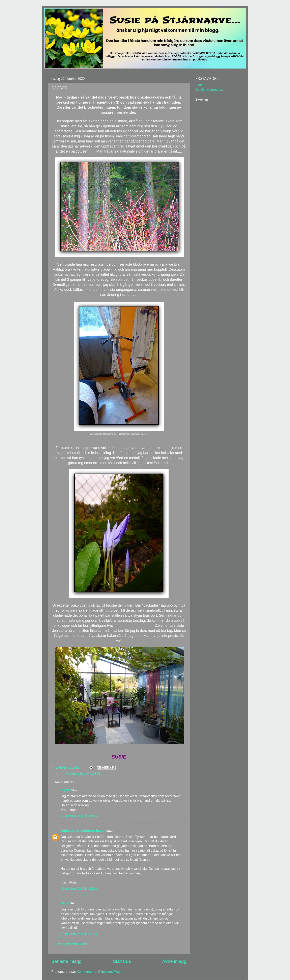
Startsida (122, 961)
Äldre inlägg (174, 961)
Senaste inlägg (66, 961)
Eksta (199, 85)
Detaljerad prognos (209, 89)
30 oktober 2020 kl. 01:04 (79, 934)
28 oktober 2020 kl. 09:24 (79, 816)
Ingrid (65, 790)
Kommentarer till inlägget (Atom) (100, 972)
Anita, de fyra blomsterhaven (83, 830)
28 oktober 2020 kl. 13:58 (79, 889)
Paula (65, 903)
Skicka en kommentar (72, 943)
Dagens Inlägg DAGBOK (83, 774)
